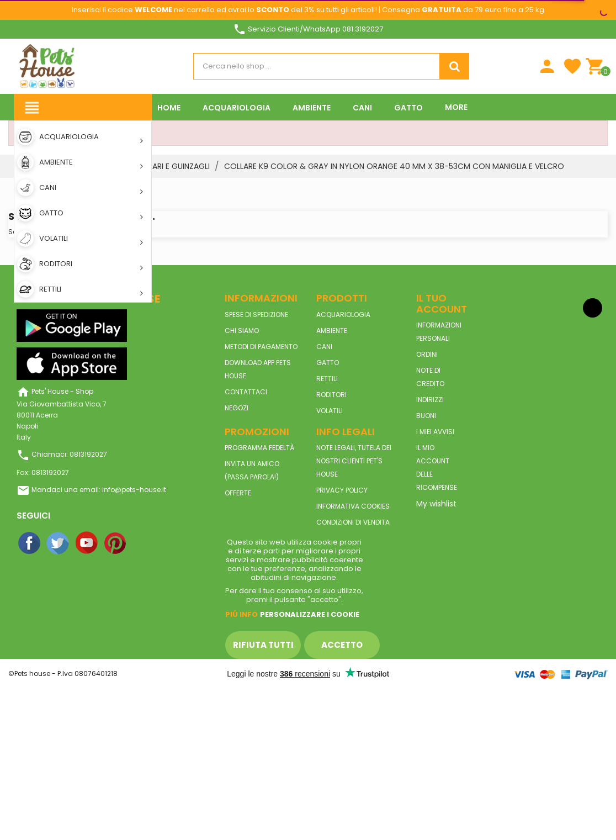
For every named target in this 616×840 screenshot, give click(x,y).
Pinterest (116, 543)
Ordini (427, 354)
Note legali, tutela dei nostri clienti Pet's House (354, 461)
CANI (324, 347)
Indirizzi (430, 400)
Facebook (30, 543)
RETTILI (327, 379)
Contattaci (246, 392)
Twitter (59, 543)
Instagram (145, 543)
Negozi (237, 408)
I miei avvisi (435, 432)
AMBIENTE (332, 331)
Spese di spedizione (256, 315)
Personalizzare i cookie (310, 614)
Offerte (238, 493)
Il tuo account (442, 303)
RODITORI (331, 395)
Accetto (342, 645)
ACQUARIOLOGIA (343, 315)
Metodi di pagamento (261, 347)
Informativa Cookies (353, 506)
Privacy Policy (342, 490)
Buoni (426, 416)
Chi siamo (242, 331)
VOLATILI (330, 411)
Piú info (241, 614)
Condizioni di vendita (353, 522)
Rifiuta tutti (263, 645)
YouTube (87, 543)
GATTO (328, 363)
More (456, 107)
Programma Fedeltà (259, 448)
